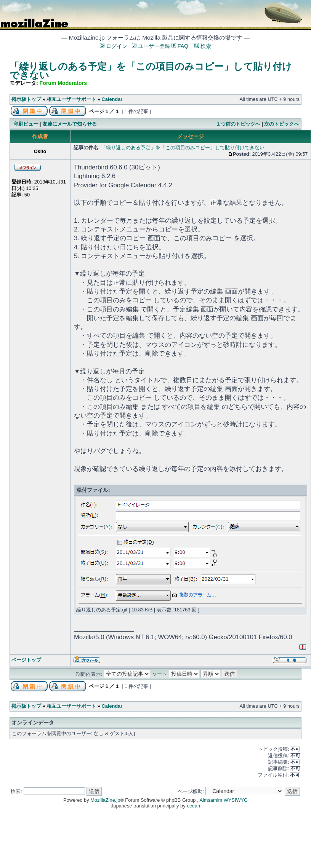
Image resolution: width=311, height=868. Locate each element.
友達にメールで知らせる (70, 124)
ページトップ (26, 660)
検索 (203, 46)
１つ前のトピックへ (238, 124)
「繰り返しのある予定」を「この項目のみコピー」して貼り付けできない (151, 71)
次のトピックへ (281, 124)
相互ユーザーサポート (71, 99)
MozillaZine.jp (105, 800)
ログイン (114, 46)
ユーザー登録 (151, 46)
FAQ (180, 46)
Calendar (112, 99)
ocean (193, 806)
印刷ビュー (26, 124)
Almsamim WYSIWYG (224, 800)
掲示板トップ (26, 99)
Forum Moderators (63, 83)
